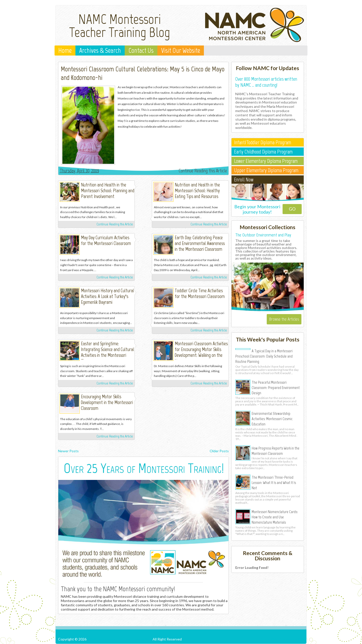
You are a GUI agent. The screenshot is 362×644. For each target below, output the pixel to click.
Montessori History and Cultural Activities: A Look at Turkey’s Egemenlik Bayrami (107, 296)
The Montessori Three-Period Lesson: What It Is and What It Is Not (274, 482)
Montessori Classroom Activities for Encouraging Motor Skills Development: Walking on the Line (201, 352)
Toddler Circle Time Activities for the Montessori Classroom (200, 293)
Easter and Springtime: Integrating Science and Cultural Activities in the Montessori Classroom (107, 352)
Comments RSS (292, 639)
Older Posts (219, 451)
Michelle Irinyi (143, 186)
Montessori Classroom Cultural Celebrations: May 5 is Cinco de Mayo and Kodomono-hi (143, 73)
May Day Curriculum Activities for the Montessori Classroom (106, 240)
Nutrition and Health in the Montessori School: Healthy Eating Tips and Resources (197, 191)
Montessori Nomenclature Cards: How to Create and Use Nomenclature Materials (275, 517)
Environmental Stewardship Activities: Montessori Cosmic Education (272, 419)
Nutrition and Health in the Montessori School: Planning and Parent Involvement (108, 191)
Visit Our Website (181, 51)
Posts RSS (269, 639)
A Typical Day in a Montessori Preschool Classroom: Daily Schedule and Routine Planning (264, 356)
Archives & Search (100, 51)
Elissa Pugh (143, 292)
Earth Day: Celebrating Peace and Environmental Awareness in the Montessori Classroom (200, 243)
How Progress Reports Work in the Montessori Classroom (276, 451)
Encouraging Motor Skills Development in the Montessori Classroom (107, 402)
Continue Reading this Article (203, 171)
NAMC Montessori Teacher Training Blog (120, 26)
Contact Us (141, 51)
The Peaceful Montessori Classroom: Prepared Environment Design (276, 387)
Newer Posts (68, 451)
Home (65, 51)
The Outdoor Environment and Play (263, 235)
